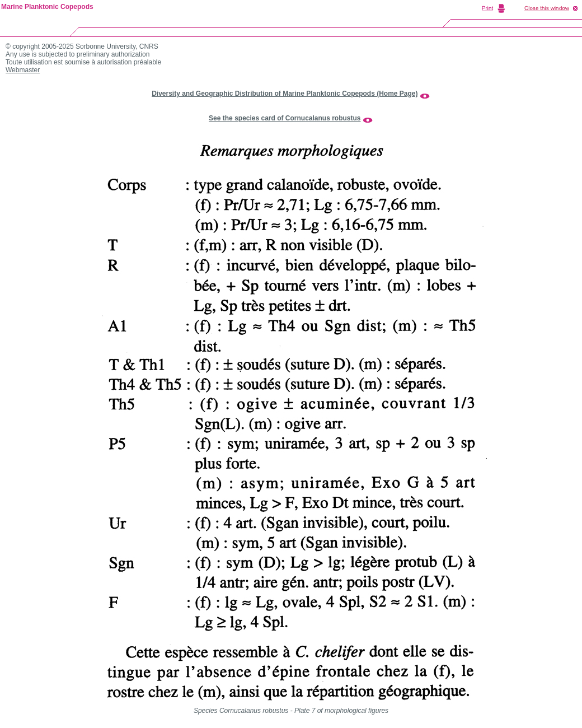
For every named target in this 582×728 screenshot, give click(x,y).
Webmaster (23, 70)
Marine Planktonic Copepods (47, 7)
